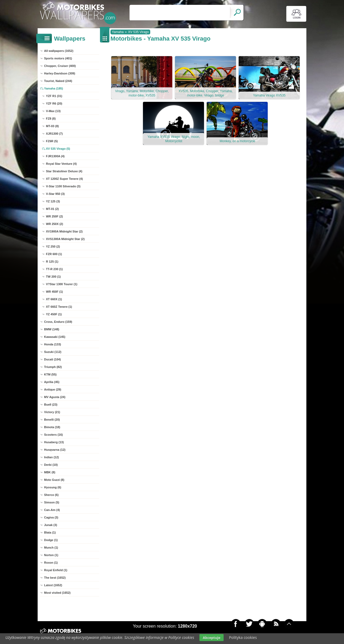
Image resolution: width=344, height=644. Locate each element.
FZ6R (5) (52, 141)
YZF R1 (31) (54, 96)
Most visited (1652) (57, 593)
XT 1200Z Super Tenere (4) (64, 179)
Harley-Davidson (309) (60, 73)
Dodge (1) (51, 540)
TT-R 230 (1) (54, 269)
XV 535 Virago (139, 32)
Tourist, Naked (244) (58, 81)
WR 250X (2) (55, 224)
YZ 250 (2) (53, 246)
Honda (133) (53, 344)
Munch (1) (51, 548)
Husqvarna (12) (55, 450)
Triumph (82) (53, 367)
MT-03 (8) (52, 126)
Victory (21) (52, 412)
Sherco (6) (51, 495)
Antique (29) (53, 389)
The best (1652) (55, 578)
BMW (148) (52, 329)
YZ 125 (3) (53, 201)
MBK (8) (50, 472)
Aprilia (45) (52, 382)
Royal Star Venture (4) (61, 164)
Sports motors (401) (58, 58)
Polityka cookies (243, 637)
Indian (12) (51, 457)
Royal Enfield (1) (56, 570)
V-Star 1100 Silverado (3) (63, 186)
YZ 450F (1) (54, 314)
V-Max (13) (53, 111)
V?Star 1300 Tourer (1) (62, 284)
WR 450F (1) (54, 292)
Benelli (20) (52, 420)
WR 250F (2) (54, 216)
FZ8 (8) (51, 119)
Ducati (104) (52, 359)
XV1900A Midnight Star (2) (64, 231)
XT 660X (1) (54, 299)
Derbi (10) (51, 465)
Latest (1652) (53, 585)
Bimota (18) (52, 427)
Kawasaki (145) (55, 337)
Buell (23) (51, 405)
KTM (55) (50, 374)
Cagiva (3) (51, 517)
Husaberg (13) (54, 442)
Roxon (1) (51, 563)
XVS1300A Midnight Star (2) (65, 239)
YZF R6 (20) (54, 103)
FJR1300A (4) (55, 156)
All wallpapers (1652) (59, 51)
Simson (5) (52, 502)
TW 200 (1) (53, 277)
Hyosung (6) (53, 487)
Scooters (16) (53, 435)
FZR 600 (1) (54, 254)
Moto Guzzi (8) (54, 480)
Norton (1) (51, 555)
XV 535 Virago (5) (58, 149)
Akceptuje (211, 638)
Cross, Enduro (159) (58, 322)
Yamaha (118, 32)
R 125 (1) (52, 262)
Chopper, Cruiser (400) (60, 66)
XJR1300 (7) (54, 134)
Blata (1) (50, 532)
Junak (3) (51, 525)
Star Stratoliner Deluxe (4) (64, 171)
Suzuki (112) (53, 352)
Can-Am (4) (52, 510)
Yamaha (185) (53, 88)
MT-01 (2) (52, 209)
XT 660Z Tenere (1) (59, 307)
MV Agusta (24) (55, 397)
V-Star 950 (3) (55, 194)
